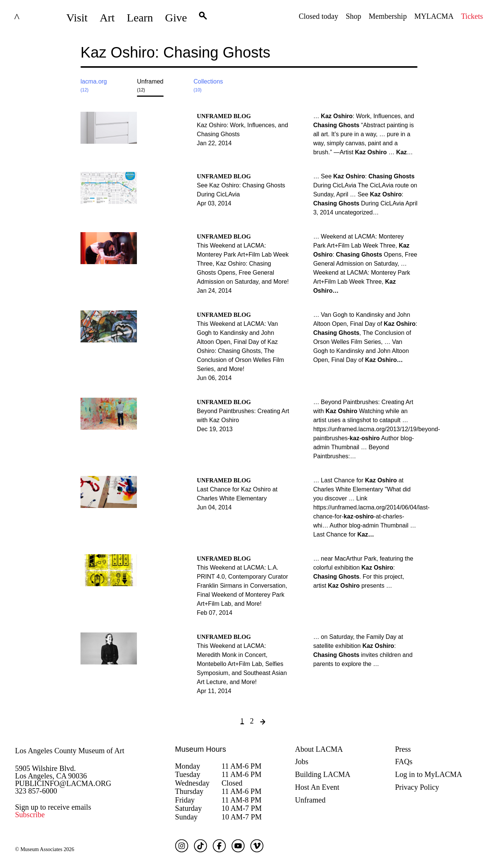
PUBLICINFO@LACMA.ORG (63, 783)
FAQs (404, 762)
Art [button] (107, 17)
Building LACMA (323, 774)
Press (403, 749)
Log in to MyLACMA (428, 774)
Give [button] (176, 17)
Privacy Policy (417, 787)
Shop (353, 16)
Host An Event (317, 787)
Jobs (302, 762)
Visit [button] (77, 17)
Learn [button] (140, 17)
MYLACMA (434, 16)
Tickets (472, 16)
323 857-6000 (36, 791)
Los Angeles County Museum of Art (70, 751)
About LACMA (319, 749)
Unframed (310, 800)
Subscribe (30, 815)
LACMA (35, 18)
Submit (412, 58)
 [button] (203, 18)
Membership (388, 16)
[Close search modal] (394, 58)
